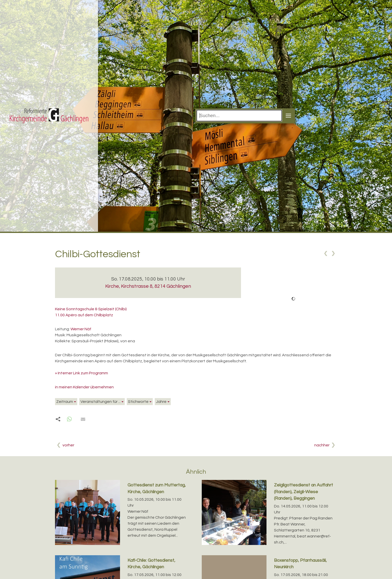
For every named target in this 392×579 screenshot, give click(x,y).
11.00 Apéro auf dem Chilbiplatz (84, 315)
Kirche (148, 286)
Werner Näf (81, 329)
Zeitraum (65, 402)
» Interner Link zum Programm (81, 373)
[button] (69, 419)
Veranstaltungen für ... (100, 402)
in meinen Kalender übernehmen (84, 387)
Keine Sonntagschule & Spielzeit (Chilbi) (91, 309)
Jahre (161, 402)
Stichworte (138, 402)
